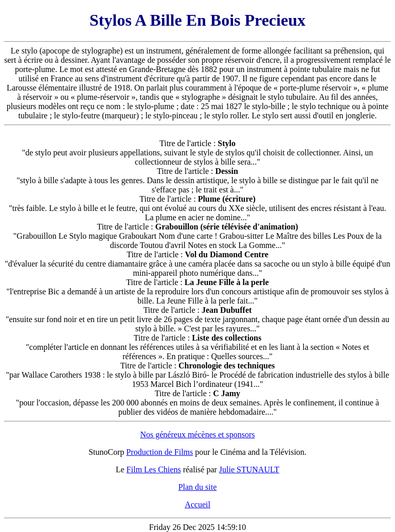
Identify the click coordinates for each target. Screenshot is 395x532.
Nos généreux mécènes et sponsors (197, 435)
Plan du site (198, 487)
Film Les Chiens (154, 469)
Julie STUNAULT (249, 469)
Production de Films (160, 452)
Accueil (197, 504)
